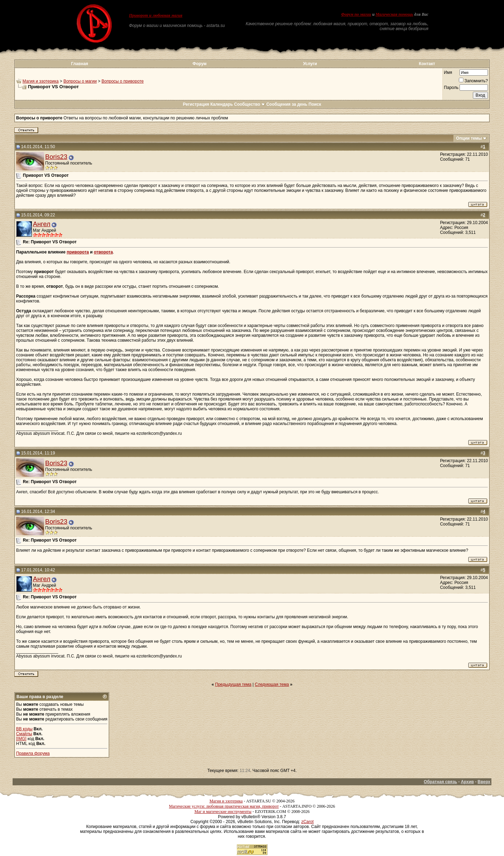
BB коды (24, 729)
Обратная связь (440, 782)
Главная (80, 64)
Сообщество (250, 104)
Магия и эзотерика (40, 81)
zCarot (307, 822)
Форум (199, 64)
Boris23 (56, 157)
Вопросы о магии (80, 81)
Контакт (427, 64)
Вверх (484, 782)
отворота (103, 252)
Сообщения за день (287, 104)
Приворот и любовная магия (156, 15)
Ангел (42, 224)
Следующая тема (272, 684)
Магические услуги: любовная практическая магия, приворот (224, 806)
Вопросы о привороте (122, 81)
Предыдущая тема (233, 684)
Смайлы (24, 734)
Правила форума (33, 753)
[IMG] (21, 739)
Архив (467, 782)
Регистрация (196, 104)
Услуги (310, 64)
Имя (448, 72)
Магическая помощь (394, 14)
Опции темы (469, 138)
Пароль (451, 88)
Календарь (222, 104)
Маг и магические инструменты (223, 812)
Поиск (315, 104)
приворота (78, 252)
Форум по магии (356, 14)
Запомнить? (473, 81)
